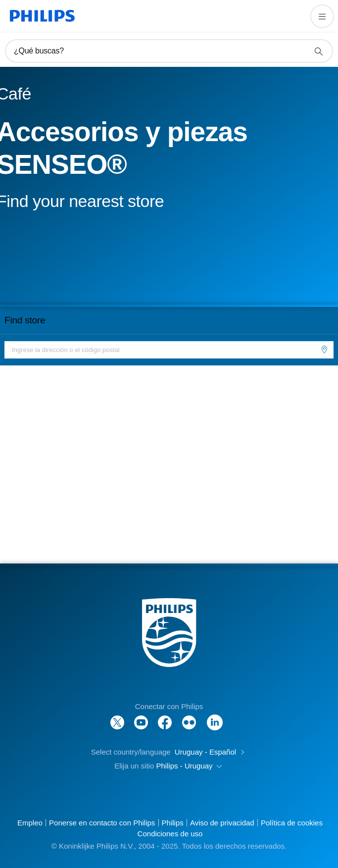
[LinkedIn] (215, 717)
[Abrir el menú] (322, 16)
